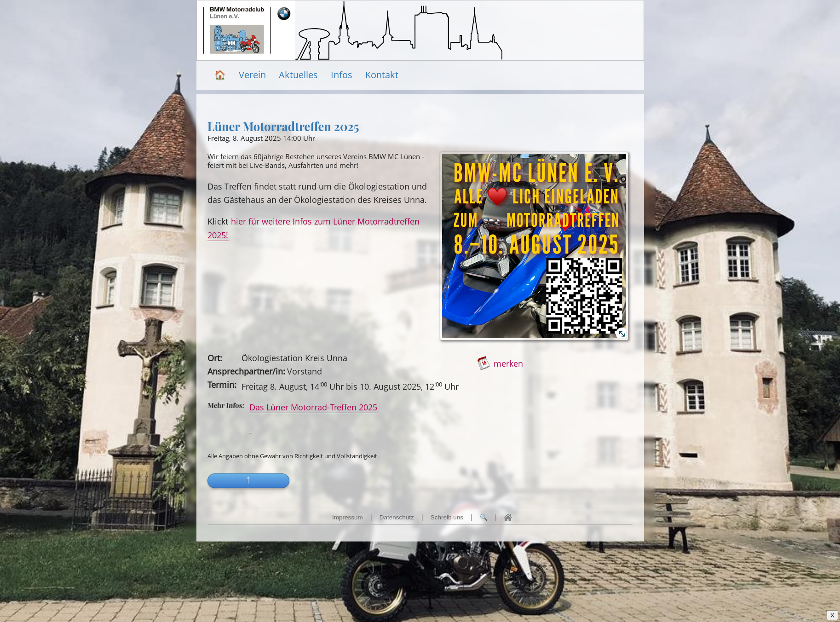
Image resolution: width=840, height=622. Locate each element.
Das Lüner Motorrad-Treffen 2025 (313, 407)
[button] (248, 489)
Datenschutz (397, 517)
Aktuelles (298, 75)
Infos (342, 75)
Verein (252, 75)
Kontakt (382, 75)
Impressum (348, 517)
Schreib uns (447, 517)
